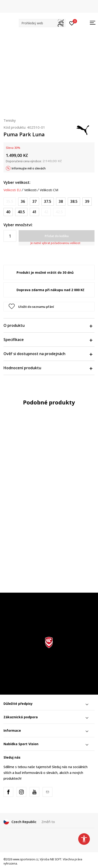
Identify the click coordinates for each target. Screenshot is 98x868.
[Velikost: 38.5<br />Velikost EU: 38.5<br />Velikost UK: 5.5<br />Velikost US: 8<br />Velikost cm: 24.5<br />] (74, 202)
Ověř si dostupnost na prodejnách (48, 354)
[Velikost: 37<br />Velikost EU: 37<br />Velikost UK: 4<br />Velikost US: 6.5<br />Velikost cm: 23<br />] (34, 202)
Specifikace (48, 340)
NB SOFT (56, 859)
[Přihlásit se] (72, 23)
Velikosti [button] (30, 190)
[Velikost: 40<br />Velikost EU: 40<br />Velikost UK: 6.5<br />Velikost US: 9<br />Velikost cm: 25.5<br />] (8, 212)
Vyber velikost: (17, 182)
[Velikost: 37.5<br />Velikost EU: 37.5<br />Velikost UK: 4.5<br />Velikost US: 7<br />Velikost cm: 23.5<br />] (48, 202)
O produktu (48, 325)
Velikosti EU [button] (12, 190)
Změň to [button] (48, 822)
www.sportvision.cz (26, 859)
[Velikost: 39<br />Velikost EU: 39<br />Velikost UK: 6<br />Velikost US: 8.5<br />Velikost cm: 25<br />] (87, 202)
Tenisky (10, 120)
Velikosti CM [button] (49, 190)
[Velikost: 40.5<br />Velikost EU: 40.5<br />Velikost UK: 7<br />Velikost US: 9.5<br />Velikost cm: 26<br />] (21, 212)
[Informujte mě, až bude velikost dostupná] (10, 202)
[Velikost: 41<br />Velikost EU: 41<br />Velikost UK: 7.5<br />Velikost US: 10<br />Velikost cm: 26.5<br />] (34, 212)
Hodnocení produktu (48, 368)
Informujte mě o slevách (29, 168)
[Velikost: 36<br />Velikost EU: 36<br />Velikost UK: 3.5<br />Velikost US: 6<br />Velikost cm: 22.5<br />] (23, 202)
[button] (42, 23)
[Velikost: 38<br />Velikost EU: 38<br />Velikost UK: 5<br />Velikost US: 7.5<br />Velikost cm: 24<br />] (61, 202)
